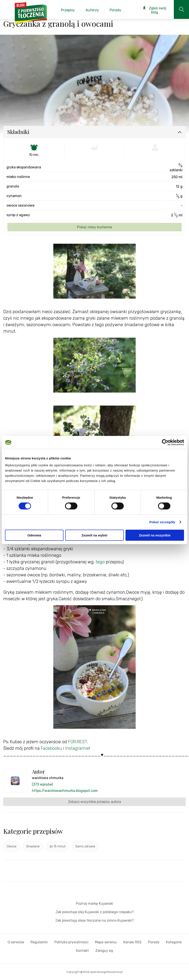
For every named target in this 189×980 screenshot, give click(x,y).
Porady (154, 942)
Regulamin (39, 942)
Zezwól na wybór (94, 535)
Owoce (12, 846)
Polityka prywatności (71, 942)
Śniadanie (33, 846)
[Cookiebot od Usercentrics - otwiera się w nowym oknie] (165, 442)
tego (100, 562)
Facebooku (51, 748)
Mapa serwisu (106, 942)
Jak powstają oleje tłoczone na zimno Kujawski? (94, 920)
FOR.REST (77, 742)
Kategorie (174, 942)
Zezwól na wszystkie (155, 535)
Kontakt (82, 951)
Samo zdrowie (85, 846)
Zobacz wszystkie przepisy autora (94, 802)
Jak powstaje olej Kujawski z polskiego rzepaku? (95, 912)
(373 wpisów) (42, 784)
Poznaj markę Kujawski (94, 904)
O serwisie (16, 942)
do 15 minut (57, 846)
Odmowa (34, 535)
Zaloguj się (104, 951)
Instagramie (77, 748)
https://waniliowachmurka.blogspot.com (65, 791)
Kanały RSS (132, 942)
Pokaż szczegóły (162, 522)
